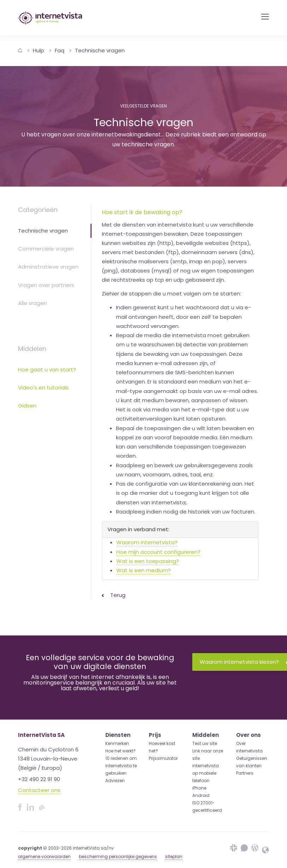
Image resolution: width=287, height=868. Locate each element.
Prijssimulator (163, 758)
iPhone (199, 788)
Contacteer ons (39, 790)
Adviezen (115, 781)
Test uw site (205, 743)
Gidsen (27, 406)
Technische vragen (100, 50)
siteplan (174, 857)
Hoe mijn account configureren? (158, 552)
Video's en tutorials (43, 388)
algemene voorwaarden (44, 857)
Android (201, 795)
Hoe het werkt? (121, 751)
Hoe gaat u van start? (47, 370)
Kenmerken (117, 743)
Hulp (39, 50)
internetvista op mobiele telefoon (206, 773)
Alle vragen (33, 303)
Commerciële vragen (46, 249)
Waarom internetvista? (147, 542)
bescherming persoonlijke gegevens (118, 857)
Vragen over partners (46, 285)
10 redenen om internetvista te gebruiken (121, 766)
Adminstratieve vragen (48, 267)
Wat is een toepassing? (148, 561)
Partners (245, 773)
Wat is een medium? (143, 570)
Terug (114, 595)
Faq (60, 50)
